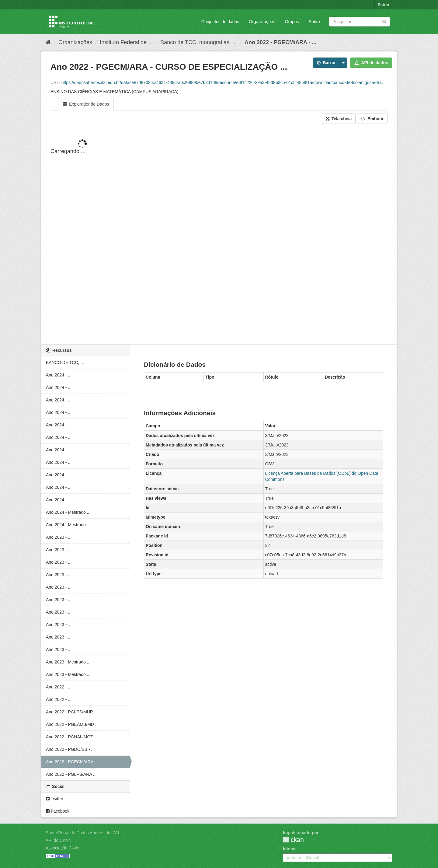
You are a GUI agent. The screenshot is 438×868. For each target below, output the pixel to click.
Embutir (372, 119)
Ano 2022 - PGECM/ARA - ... (280, 42)
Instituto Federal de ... (126, 42)
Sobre (314, 22)
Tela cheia (339, 119)
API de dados (371, 63)
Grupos (292, 22)
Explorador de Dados (86, 104)
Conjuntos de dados (220, 22)
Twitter (55, 799)
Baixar (326, 63)
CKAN (293, 840)
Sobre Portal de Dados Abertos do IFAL (83, 833)
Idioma (290, 849)
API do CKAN (59, 840)
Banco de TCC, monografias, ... (199, 42)
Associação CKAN (63, 848)
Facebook (58, 811)
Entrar (384, 5)
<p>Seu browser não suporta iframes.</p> (219, 235)
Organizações (262, 22)
